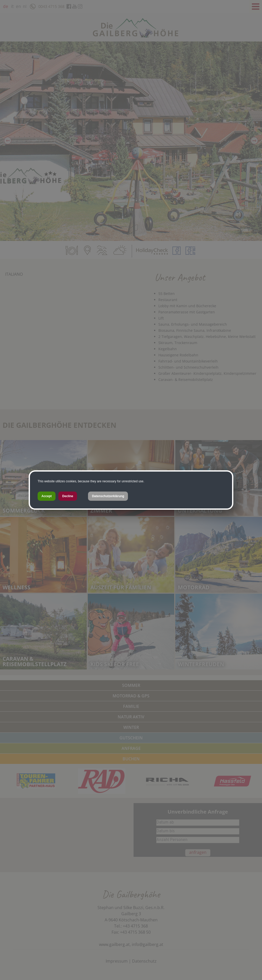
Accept (47, 496)
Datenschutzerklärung (108, 496)
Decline (68, 496)
